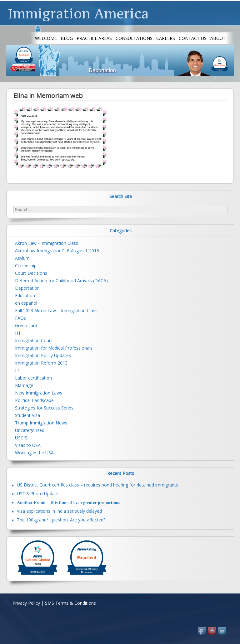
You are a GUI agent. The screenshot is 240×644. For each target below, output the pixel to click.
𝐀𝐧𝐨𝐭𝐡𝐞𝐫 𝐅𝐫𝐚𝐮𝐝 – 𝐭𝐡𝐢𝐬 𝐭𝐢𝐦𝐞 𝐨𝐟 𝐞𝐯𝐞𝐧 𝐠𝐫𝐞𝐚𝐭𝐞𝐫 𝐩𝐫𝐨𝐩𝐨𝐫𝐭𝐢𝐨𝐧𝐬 (68, 502)
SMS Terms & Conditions (70, 603)
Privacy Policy (26, 603)
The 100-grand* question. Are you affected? (61, 520)
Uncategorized (30, 430)
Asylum (22, 258)
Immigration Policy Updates (43, 355)
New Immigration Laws (39, 393)
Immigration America (78, 13)
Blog (67, 38)
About (218, 38)
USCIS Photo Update (38, 494)
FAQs (20, 318)
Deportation (27, 288)
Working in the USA (34, 453)
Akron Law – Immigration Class (47, 243)
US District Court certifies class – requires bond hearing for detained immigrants (97, 485)
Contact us (193, 38)
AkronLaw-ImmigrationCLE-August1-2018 (57, 251)
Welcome (46, 38)
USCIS (21, 438)
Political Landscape (34, 400)
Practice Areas (94, 38)
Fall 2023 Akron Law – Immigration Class (56, 310)
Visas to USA (28, 445)
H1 (18, 333)
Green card (26, 325)
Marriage (24, 385)
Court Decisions (31, 273)
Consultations (134, 38)
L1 (17, 370)
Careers (166, 38)
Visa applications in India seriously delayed (59, 511)
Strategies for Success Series (44, 408)
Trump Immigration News (41, 423)
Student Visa (27, 415)
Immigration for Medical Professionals (54, 348)
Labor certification (33, 378)
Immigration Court (34, 340)
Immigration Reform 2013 (41, 363)
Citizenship (26, 266)
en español (26, 303)
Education (25, 295)
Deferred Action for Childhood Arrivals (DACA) (61, 281)
